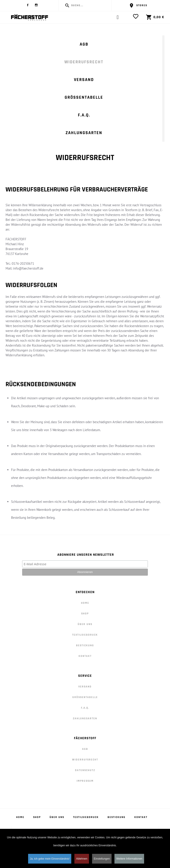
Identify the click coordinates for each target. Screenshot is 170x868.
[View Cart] (152, 17)
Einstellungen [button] (102, 860)
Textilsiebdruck (85, 635)
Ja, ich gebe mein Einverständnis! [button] (50, 860)
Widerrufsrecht (84, 62)
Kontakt (85, 656)
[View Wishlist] (137, 16)
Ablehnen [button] (82, 860)
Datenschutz (85, 770)
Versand (84, 80)
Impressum (85, 781)
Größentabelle (84, 97)
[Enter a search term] (89, 6)
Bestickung (85, 645)
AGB (84, 44)
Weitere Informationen (129, 860)
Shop (85, 614)
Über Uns (85, 624)
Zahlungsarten (84, 133)
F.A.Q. (84, 115)
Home (85, 603)
